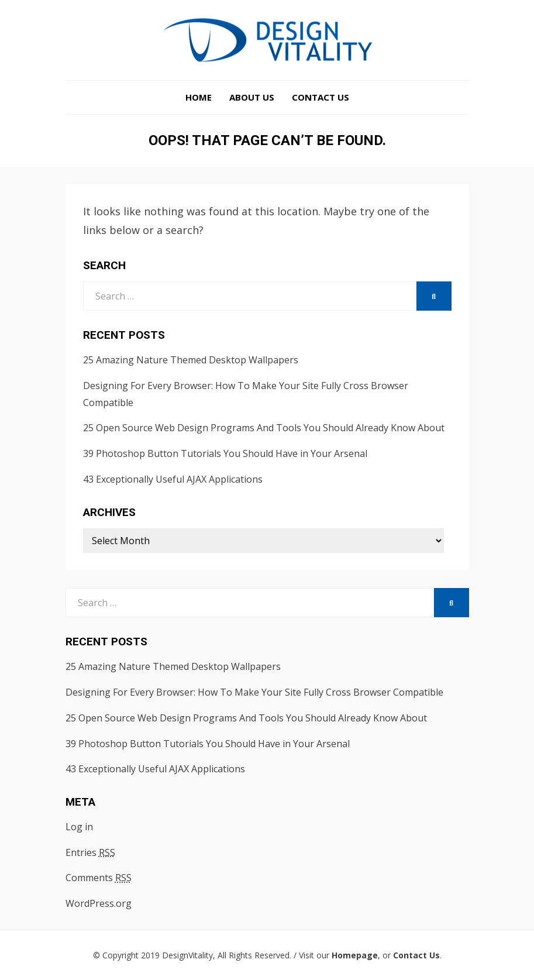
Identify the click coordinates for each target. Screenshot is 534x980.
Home (199, 97)
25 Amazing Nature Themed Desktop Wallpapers (191, 360)
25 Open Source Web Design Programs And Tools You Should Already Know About (264, 428)
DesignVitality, (189, 955)
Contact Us (321, 97)
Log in (79, 827)
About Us (252, 97)
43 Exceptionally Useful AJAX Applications (173, 479)
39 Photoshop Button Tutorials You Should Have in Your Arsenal (225, 453)
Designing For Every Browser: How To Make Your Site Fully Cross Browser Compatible (254, 692)
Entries (90, 853)
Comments (99, 878)
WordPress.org (99, 903)
